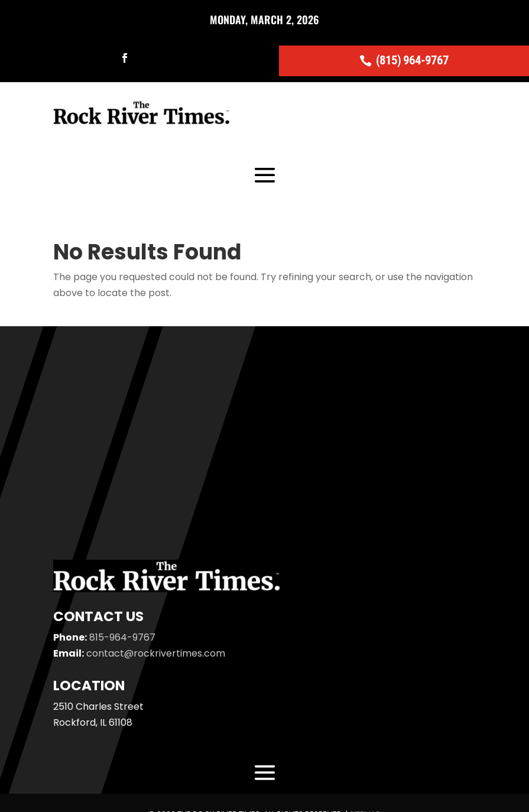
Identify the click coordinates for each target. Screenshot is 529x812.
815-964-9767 (122, 637)
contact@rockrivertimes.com (156, 653)
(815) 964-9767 (412, 60)
